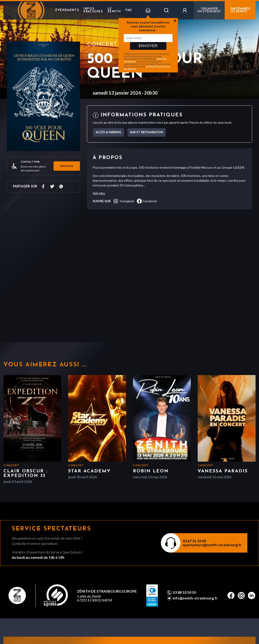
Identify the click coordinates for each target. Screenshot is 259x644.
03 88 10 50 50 (184, 592)
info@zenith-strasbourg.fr (195, 598)
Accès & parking (108, 133)
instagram (124, 201)
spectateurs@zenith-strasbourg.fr (212, 545)
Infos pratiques (93, 10)
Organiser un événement (209, 10)
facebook (147, 201)
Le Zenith (114, 10)
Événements (67, 10)
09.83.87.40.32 (67, 166)
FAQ (129, 10)
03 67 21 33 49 (194, 541)
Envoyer (148, 46)
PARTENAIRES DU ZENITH (240, 10)
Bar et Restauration (147, 133)
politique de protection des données (147, 68)
